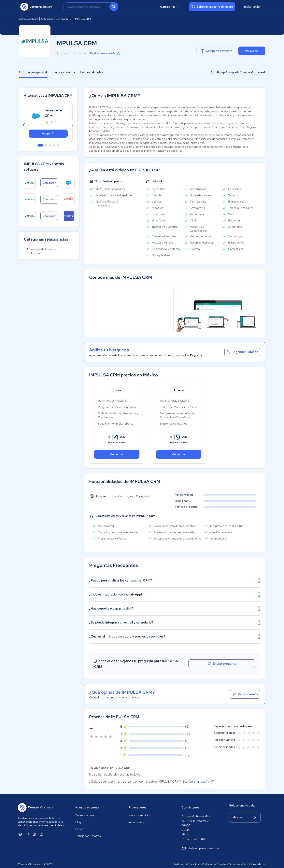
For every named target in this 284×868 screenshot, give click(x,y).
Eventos (80, 826)
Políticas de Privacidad (187, 861)
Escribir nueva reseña (107, 53)
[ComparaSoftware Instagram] (41, 831)
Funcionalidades (92, 72)
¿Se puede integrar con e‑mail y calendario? (175, 623)
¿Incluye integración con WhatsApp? (175, 595)
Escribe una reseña (199, 779)
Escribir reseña (245, 691)
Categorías (170, 7)
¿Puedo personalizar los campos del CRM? (175, 581)
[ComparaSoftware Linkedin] (20, 831)
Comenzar (117, 454)
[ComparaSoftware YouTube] (27, 831)
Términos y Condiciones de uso (247, 861)
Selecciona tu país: (242, 803)
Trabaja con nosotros (88, 833)
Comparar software (216, 51)
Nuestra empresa (87, 805)
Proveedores (137, 805)
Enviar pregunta (237, 662)
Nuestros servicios (139, 812)
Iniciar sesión (252, 7)
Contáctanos (190, 805)
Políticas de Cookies (214, 861)
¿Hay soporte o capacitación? (175, 609)
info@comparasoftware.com (201, 845)
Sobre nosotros (85, 812)
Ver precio (252, 51)
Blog (78, 819)
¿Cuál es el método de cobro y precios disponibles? (175, 637)
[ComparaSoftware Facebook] (34, 831)
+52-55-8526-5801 (193, 836)
